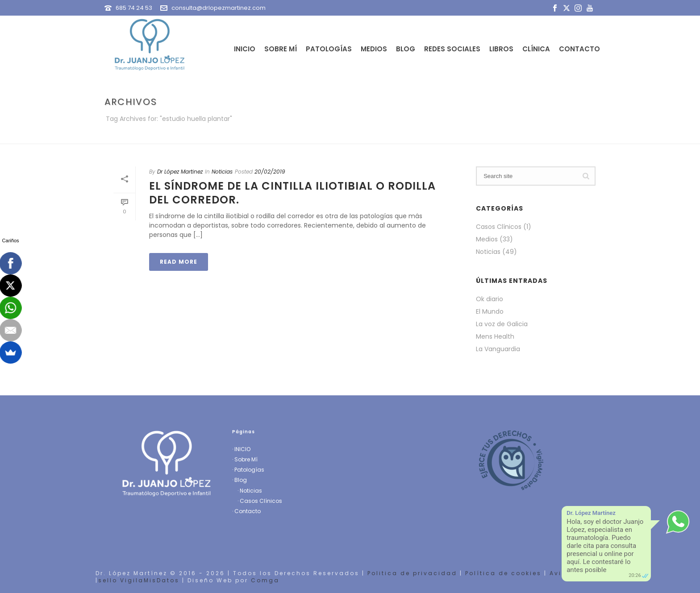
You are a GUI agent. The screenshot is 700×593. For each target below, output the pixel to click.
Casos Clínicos (499, 227)
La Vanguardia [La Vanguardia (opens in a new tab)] (498, 349)
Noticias (222, 172)
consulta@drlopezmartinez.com (219, 8)
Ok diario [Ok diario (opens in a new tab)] (490, 299)
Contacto (579, 49)
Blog (406, 49)
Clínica (536, 49)
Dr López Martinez (180, 172)
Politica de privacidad (412, 573)
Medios (374, 49)
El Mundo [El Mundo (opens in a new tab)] (490, 311)
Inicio (245, 49)
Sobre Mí (281, 49)
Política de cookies (503, 573)
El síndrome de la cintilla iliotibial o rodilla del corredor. (292, 193)
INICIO (242, 449)
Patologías (329, 49)
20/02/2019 (270, 172)
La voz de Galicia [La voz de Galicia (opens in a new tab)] (502, 324)
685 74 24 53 (134, 8)
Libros (501, 49)
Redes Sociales (452, 49)
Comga (265, 580)
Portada (499, 135)
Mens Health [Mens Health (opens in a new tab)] (495, 336)
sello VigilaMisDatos (139, 580)
